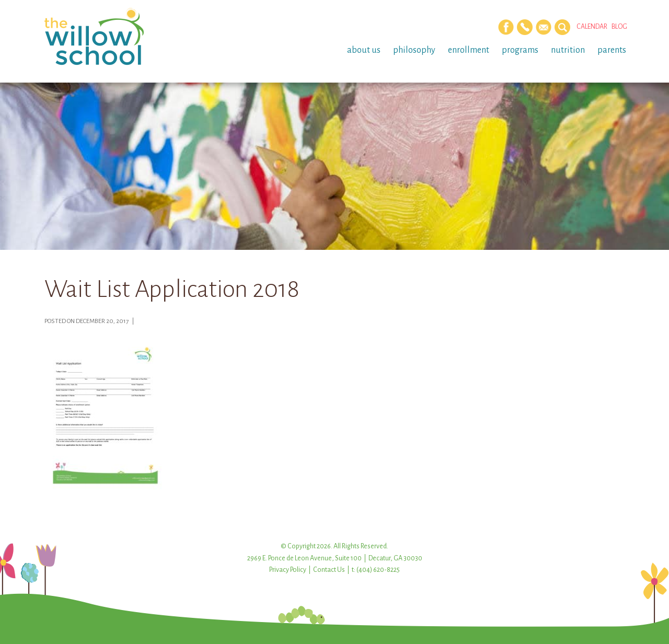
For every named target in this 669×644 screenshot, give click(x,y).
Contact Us (329, 570)
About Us (364, 50)
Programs (520, 50)
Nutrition (568, 50)
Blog (619, 27)
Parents (612, 50)
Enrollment (469, 50)
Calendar (592, 27)
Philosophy (414, 50)
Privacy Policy (288, 570)
